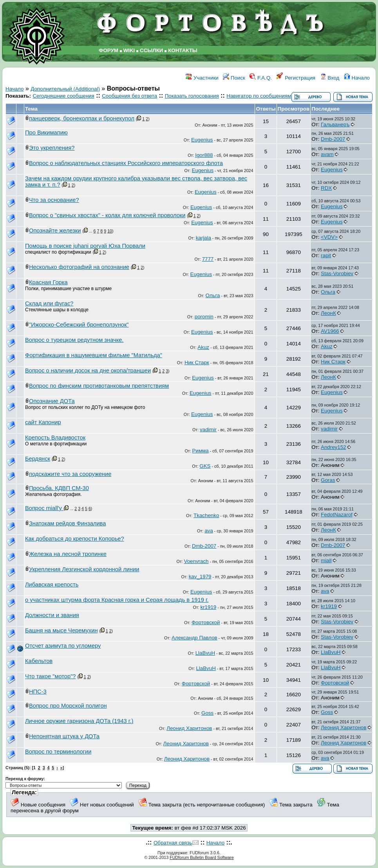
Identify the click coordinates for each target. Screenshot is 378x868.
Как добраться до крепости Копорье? (75, 539)
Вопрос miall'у (44, 508)
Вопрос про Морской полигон (68, 706)
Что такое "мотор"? (51, 676)
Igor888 (204, 155)
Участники (202, 78)
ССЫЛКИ (151, 50)
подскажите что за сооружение (70, 474)
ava (209, 531)
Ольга (213, 295)
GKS (205, 466)
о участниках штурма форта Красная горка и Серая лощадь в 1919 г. (117, 600)
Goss (207, 713)
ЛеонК (328, 313)
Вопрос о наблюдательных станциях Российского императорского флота (126, 163)
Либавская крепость (52, 585)
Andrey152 (333, 447)
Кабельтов (39, 661)
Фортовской (206, 622)
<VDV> (329, 237)
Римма (201, 451)
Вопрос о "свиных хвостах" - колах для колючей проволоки (107, 215)
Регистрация (296, 78)
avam (327, 154)
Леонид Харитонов (189, 728)
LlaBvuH (205, 653)
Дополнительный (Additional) (65, 89)
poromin (204, 317)
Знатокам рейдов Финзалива (67, 523)
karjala (203, 238)
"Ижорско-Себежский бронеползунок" (79, 325)
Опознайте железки (55, 231)
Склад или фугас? (49, 303)
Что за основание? (54, 200)
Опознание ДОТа (52, 401)
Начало (357, 78)
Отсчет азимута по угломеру (63, 646)
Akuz (203, 347)
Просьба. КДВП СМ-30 (59, 488)
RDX (326, 188)
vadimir (208, 429)
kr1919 (208, 607)
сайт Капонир (43, 422)
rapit (326, 255)
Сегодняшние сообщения (63, 96)
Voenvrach (196, 561)
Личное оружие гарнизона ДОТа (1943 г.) (79, 721)
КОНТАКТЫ (183, 50)
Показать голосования (192, 96)
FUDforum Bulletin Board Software (202, 857)
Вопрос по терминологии (58, 752)
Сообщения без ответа (129, 96)
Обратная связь (173, 843)
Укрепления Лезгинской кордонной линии (84, 569)
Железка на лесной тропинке (68, 554)
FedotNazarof (337, 515)
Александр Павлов (194, 638)
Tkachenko (206, 515)
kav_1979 (200, 577)
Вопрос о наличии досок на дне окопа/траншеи (88, 370)
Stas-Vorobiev (337, 273)
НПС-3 (38, 692)
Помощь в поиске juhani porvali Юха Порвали (85, 246)
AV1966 (330, 331)
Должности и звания (52, 615)
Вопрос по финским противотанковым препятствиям (99, 386)
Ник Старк (197, 362)
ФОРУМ (109, 50)
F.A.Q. (261, 78)
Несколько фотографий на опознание (79, 267)
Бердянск (38, 459)
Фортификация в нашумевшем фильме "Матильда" (94, 355)
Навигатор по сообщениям (259, 96)
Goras (328, 480)
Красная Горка (48, 282)
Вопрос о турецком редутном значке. (74, 340)
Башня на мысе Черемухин (61, 630)
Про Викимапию (46, 133)
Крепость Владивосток (55, 438)
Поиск (234, 78)
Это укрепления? (52, 148)
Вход (330, 78)
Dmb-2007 (333, 139)
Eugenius (202, 140)
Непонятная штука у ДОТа (64, 736)
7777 (208, 259)
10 (110, 231)
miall (326, 560)
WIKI (129, 50)
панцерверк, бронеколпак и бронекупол (82, 118)
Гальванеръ (335, 124)
